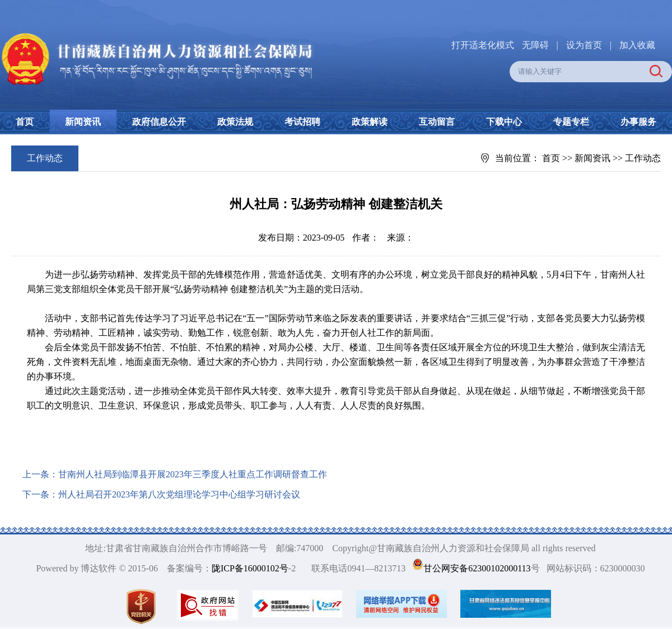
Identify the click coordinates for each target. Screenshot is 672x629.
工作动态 (643, 158)
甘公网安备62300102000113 (477, 568)
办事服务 (638, 122)
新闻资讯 (83, 122)
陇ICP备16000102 (246, 568)
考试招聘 (302, 122)
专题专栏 (571, 122)
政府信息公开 (159, 122)
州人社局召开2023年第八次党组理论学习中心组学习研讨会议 (179, 494)
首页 (25, 122)
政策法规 (235, 122)
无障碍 (535, 45)
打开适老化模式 (483, 45)
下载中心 (504, 122)
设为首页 (584, 45)
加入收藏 (637, 45)
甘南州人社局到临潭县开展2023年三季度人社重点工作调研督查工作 (193, 474)
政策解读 (370, 122)
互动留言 (437, 122)
